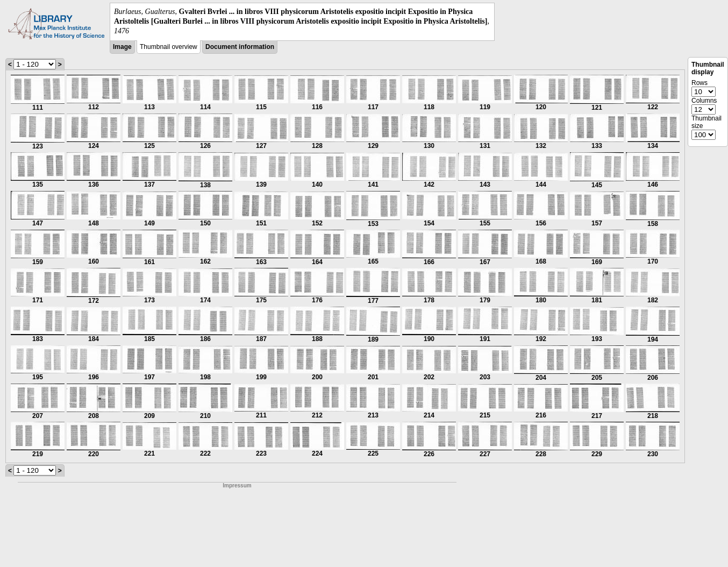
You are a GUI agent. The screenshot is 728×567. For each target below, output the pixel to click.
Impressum (237, 486)
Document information (240, 47)
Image (122, 47)
